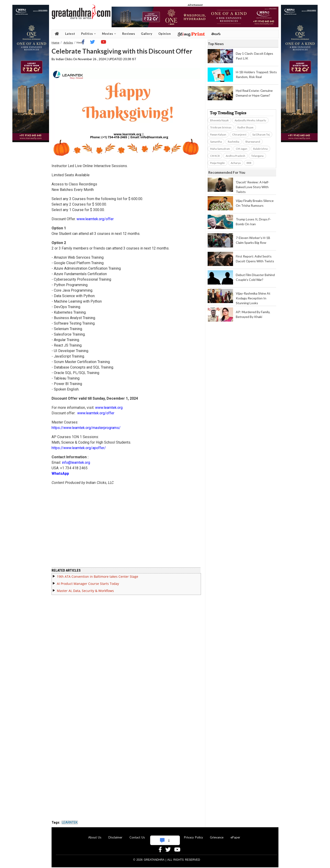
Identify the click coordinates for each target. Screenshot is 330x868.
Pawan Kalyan (218, 134)
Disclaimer (115, 837)
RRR (249, 163)
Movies (109, 34)
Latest (70, 34)
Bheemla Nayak (219, 120)
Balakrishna (260, 149)
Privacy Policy (194, 837)
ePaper (235, 837)
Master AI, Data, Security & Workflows (85, 591)
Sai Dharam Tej (261, 134)
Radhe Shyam (245, 127)
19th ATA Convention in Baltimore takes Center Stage (98, 576)
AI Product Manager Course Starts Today (88, 584)
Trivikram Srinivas (221, 127)
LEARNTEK (70, 822)
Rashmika (234, 142)
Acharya (236, 163)
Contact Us (137, 837)
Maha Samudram (220, 149)
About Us (95, 837)
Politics (89, 34)
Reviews (129, 34)
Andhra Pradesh (235, 156)
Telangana (257, 156)
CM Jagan (242, 149)
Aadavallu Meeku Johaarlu (250, 120)
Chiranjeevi (239, 134)
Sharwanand (253, 142)
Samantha (216, 142)
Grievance (217, 837)
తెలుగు (216, 34)
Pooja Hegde (217, 163)
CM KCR (215, 156)
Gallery (147, 34)
